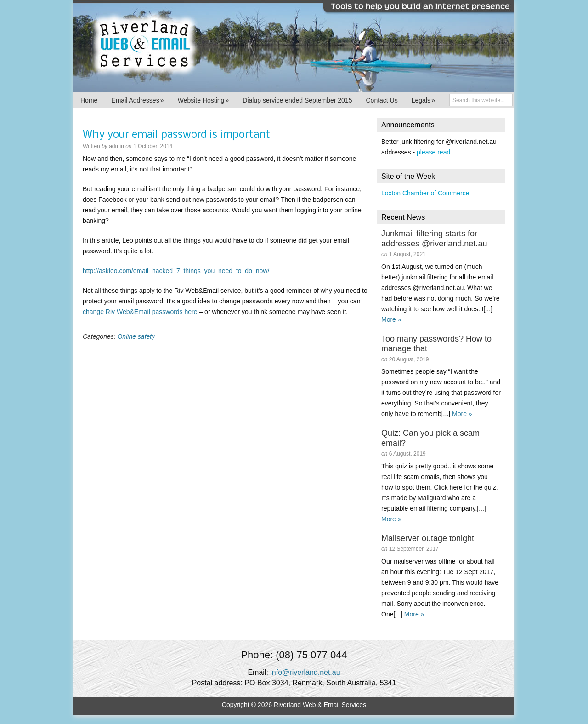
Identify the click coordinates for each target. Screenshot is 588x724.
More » (391, 319)
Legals (423, 100)
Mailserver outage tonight (428, 538)
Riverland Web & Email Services (294, 46)
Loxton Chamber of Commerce (425, 193)
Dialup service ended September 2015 (297, 100)
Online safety (136, 336)
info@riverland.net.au (305, 672)
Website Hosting (204, 100)
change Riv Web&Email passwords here (140, 312)
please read (433, 152)
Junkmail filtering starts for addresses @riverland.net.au (434, 239)
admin (116, 146)
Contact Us (382, 100)
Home (89, 100)
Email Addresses (137, 100)
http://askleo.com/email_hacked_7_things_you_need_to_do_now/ (176, 271)
